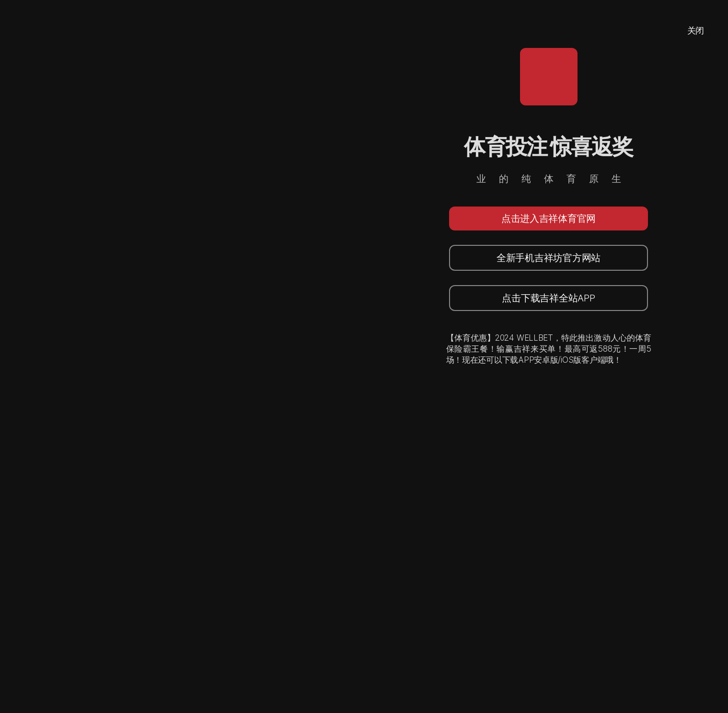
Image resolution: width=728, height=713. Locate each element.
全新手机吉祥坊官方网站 (549, 258)
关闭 (696, 30)
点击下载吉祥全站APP (548, 298)
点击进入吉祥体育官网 (549, 218)
